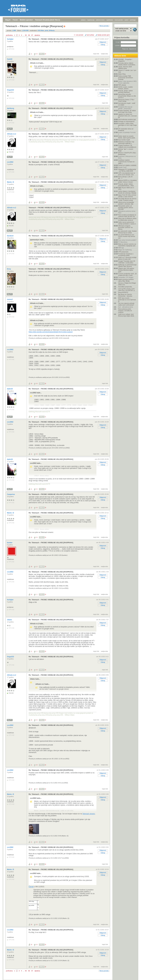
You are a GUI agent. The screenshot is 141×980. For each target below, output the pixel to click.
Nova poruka (104, 26)
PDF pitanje (122, 85)
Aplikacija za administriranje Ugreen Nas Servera (127, 266)
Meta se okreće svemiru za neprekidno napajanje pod (127, 245)
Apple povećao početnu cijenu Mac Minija (126, 280)
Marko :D (11, 182)
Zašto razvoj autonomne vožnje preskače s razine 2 (127, 223)
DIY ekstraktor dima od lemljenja (126, 130)
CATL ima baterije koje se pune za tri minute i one (127, 174)
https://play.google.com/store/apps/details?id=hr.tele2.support (51, 332)
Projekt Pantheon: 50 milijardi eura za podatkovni (127, 146)
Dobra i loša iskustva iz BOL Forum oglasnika (127, 82)
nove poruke (119, 20)
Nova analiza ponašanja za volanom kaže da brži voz (127, 216)
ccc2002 (10, 162)
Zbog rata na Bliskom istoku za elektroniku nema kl (127, 219)
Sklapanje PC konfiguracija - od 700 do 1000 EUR (127, 170)
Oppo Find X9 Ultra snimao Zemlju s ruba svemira (127, 196)
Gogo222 (11, 90)
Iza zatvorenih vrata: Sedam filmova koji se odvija (127, 232)
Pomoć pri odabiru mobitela (127, 165)
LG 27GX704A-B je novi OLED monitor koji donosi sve (127, 236)
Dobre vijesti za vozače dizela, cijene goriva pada (127, 137)
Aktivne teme (120, 56)
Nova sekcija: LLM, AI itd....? (125, 177)
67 (32, 35)
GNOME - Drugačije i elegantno (125, 60)
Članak (31, 887)
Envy (9, 269)
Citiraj (103, 45)
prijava (83, 20)
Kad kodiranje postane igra (127, 119)
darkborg (11, 108)
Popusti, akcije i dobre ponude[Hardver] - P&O (126, 185)
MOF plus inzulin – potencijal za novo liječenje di (127, 300)
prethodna (9, 35)
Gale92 (10, 59)
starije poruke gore (104, 35)
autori (127, 20)
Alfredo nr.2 (12, 134)
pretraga (133, 20)
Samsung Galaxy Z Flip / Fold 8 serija (126, 100)
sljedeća (37, 35)
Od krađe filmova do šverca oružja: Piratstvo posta (127, 199)
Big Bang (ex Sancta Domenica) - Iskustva (125, 295)
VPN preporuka (123, 252)
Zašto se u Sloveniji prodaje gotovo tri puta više (127, 258)
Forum (15, 20)
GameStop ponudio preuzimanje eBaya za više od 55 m (127, 96)
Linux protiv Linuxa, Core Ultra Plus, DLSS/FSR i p (126, 290)
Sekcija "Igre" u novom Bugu (126, 150)
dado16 (10, 389)
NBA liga (121, 248)
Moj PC (10, 129)
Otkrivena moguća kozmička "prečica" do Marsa (125, 227)
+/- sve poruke (79, 35)
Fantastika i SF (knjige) (126, 277)
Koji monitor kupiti (124, 140)
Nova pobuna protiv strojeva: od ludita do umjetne (125, 311)
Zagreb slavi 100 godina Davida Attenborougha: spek (126, 270)
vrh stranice (134, 976)
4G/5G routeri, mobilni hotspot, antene (125, 88)
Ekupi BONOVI (123, 292)
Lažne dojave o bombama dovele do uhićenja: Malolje (127, 192)
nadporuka (104, 54)
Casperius (11, 494)
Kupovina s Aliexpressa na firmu (127, 157)
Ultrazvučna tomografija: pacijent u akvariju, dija (126, 203)
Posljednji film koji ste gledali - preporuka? (125, 108)
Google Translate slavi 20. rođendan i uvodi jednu (127, 262)
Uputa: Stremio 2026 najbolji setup (125, 68)
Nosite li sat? (122, 167)
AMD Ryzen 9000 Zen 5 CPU (126, 188)
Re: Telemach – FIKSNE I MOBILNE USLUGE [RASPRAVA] (51, 39)
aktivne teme (100, 20)
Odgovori (103, 42)
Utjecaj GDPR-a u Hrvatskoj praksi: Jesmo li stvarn (127, 181)
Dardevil (10, 236)
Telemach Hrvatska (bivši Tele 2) (47, 20)
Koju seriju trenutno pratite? (127, 240)
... (23, 35)
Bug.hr (8, 20)
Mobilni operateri (26, 20)
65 (26, 35)
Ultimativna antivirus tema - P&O (127, 212)
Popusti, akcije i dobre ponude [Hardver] (125, 91)
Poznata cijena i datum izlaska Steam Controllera (127, 64)
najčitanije (110, 20)
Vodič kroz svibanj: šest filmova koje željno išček (126, 315)
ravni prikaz (90, 35)
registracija (91, 20)
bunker (10, 543)
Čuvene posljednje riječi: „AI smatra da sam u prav (127, 274)
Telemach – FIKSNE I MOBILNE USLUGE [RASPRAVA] (49, 208)
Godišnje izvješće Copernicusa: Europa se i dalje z (127, 162)
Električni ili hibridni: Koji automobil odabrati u (126, 143)
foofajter (10, 39)
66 (29, 35)
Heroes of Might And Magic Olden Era (127, 284)
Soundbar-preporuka (125, 287)
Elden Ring (122, 74)
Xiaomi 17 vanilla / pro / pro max (127, 71)
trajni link (96, 54)
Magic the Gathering (125, 250)
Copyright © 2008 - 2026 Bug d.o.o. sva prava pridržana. (70, 979)
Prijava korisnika (122, 37)
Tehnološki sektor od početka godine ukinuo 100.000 (126, 208)
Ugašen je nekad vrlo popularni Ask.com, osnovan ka (127, 116)
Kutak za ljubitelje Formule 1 (127, 133)
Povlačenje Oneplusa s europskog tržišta (126, 255)
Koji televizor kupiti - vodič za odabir (127, 104)
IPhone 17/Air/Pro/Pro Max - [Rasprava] (127, 154)
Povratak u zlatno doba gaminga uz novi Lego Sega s (127, 125)
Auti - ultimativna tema (126, 307)
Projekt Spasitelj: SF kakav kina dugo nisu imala (127, 111)
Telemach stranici (89, 814)
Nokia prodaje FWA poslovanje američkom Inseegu (126, 78)
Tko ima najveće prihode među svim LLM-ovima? (126, 304)
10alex (10, 620)
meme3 (10, 299)
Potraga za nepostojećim (126, 121)
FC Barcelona (123, 242)
